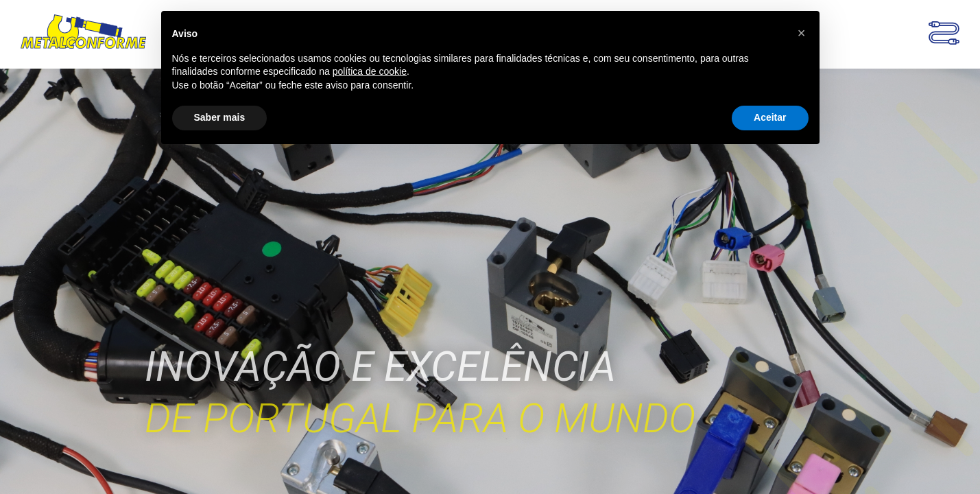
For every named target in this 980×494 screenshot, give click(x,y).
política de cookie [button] (370, 71)
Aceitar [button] (770, 117)
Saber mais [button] (220, 117)
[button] (802, 33)
